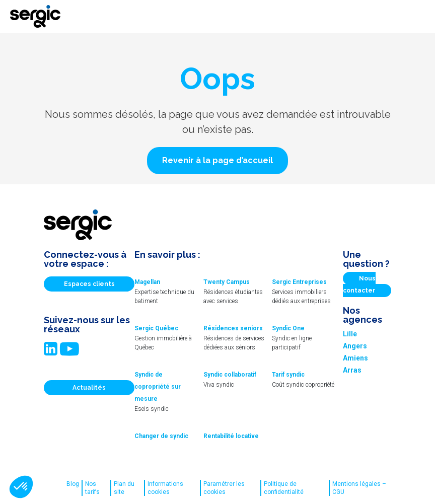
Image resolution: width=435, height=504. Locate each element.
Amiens (355, 358)
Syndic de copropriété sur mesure (158, 387)
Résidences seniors (233, 328)
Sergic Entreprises (299, 282)
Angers (355, 346)
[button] (217, 161)
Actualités (89, 388)
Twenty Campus (227, 282)
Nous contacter (359, 284)
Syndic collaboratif (230, 375)
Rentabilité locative (231, 436)
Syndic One (288, 328)
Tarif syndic (288, 375)
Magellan (147, 282)
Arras (352, 370)
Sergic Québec (156, 328)
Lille (350, 334)
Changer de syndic (161, 436)
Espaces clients (89, 284)
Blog (73, 484)
